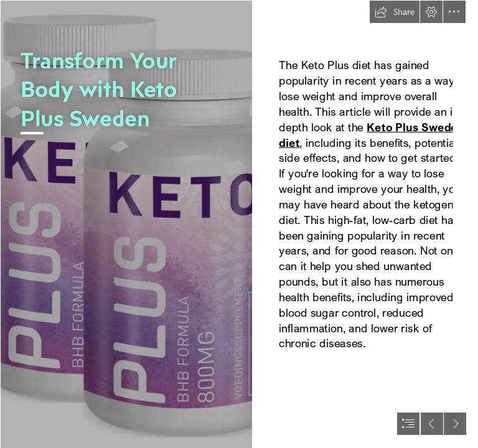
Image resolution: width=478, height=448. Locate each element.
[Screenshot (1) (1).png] (126, 224)
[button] (395, 12)
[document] (239, 224)
